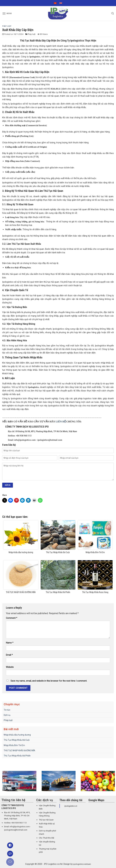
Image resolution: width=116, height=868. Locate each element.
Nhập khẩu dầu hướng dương (17, 735)
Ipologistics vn (71, 806)
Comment (12, 618)
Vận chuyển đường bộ (47, 843)
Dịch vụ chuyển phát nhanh (47, 832)
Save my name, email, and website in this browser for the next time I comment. (49, 681)
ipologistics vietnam (82, 864)
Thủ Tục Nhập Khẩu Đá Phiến (17, 756)
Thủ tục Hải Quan (46, 820)
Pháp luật (7, 26)
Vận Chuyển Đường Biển (47, 807)
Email (9, 655)
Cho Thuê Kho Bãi (47, 838)
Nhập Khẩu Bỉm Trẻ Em (14, 745)
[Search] (113, 13)
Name (10, 643)
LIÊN (59, 422)
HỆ (64, 422)
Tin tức (7, 710)
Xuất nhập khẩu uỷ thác (47, 825)
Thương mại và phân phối (48, 850)
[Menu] (7, 13)
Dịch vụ (7, 715)
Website (10, 667)
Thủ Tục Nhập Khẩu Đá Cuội (17, 740)
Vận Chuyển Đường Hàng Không (47, 814)
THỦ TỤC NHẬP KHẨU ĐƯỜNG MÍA (19, 750)
